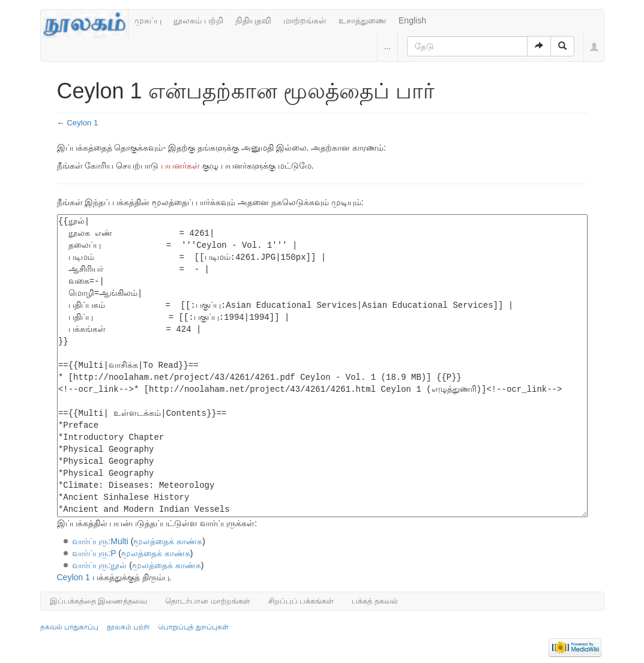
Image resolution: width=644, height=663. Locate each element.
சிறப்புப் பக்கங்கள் (301, 601)
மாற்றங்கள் (305, 20)
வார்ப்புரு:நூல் (99, 565)
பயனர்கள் (180, 166)
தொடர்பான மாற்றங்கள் (208, 601)
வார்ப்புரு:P (94, 553)
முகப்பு (148, 20)
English (412, 20)
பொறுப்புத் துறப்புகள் (193, 627)
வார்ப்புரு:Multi (100, 541)
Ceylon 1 (82, 123)
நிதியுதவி (253, 20)
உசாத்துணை (363, 20)
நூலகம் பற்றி (198, 20)
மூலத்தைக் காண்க (168, 541)
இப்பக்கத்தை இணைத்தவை (99, 601)
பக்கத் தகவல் (375, 601)
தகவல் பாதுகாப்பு (69, 627)
